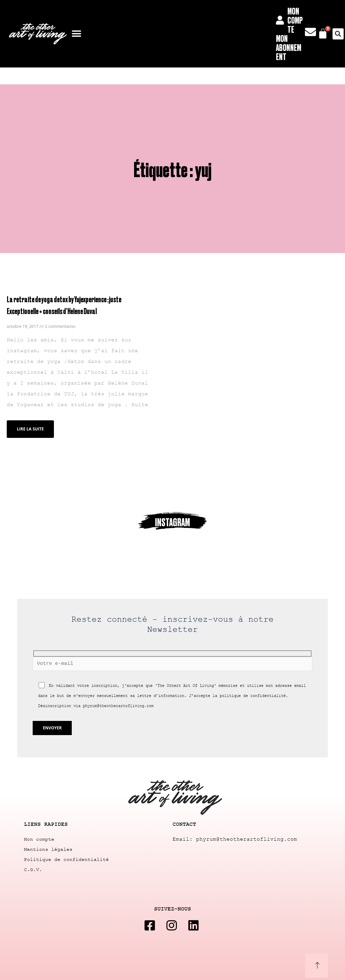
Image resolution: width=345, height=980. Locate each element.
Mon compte (39, 839)
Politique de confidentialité (66, 860)
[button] (77, 34)
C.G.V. (33, 870)
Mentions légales (48, 850)
